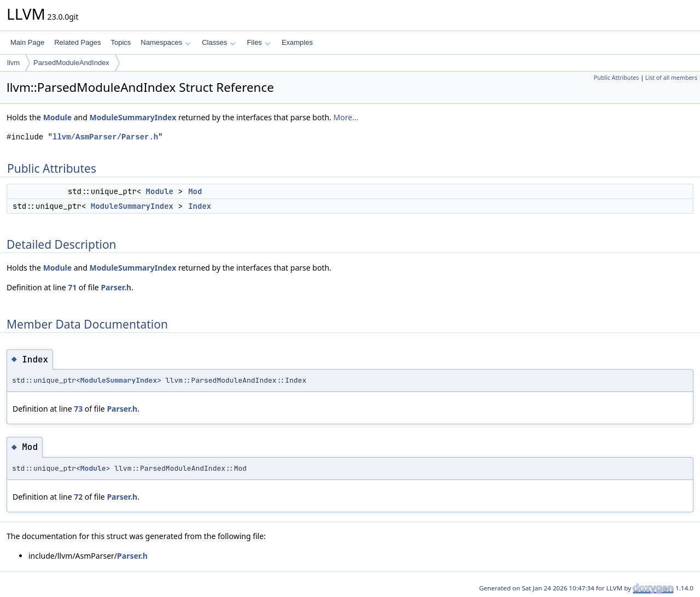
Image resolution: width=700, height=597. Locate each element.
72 (78, 497)
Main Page (27, 42)
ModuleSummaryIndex (133, 117)
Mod (195, 191)
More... (346, 117)
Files (258, 42)
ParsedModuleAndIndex (71, 63)
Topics (121, 42)
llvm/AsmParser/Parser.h (105, 137)
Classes (219, 42)
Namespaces (165, 42)
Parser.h (116, 287)
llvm (13, 63)
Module (57, 117)
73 (78, 409)
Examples (297, 42)
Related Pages (77, 42)
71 (72, 287)
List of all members (671, 78)
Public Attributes (617, 78)
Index (200, 206)
